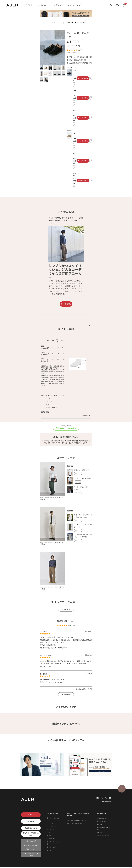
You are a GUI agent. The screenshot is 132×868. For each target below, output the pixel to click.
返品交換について (31, 828)
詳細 (91, 63)
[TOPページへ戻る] (122, 789)
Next (62, 47)
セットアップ (51, 847)
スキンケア (51, 850)
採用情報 (99, 824)
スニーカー (59, 23)
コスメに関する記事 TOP (74, 823)
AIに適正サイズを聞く (66, 428)
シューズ (50, 23)
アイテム (29, 5)
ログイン (31, 815)
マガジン (58, 5)
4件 (80, 50)
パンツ (52, 829)
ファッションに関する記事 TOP (76, 820)
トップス (53, 826)
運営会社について (102, 821)
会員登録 (31, 821)
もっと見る (66, 304)
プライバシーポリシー (104, 836)
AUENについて (101, 818)
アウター (53, 823)
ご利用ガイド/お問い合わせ (31, 834)
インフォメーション (74, 5)
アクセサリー (51, 839)
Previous (43, 47)
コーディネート (43, 5)
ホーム (43, 23)
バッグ (49, 836)
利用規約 (99, 833)
